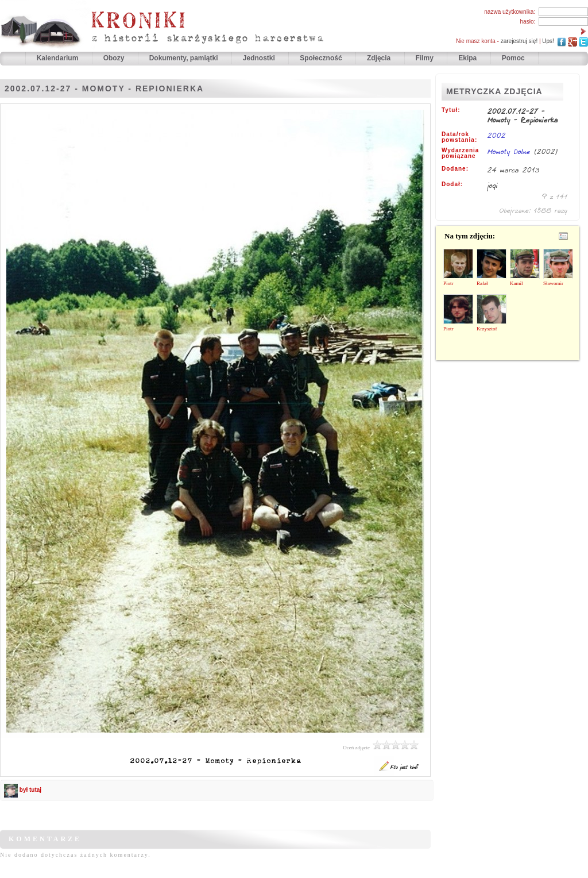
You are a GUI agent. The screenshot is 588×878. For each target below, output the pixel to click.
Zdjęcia (380, 58)
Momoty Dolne (511, 151)
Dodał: (452, 184)
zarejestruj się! (519, 41)
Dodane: (455, 169)
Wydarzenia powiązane (460, 153)
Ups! (548, 41)
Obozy (115, 58)
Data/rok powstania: (459, 137)
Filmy (425, 58)
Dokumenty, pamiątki (185, 58)
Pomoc (513, 58)
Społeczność (322, 58)
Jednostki (260, 58)
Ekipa (467, 58)
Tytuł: (451, 110)
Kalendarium (59, 58)
